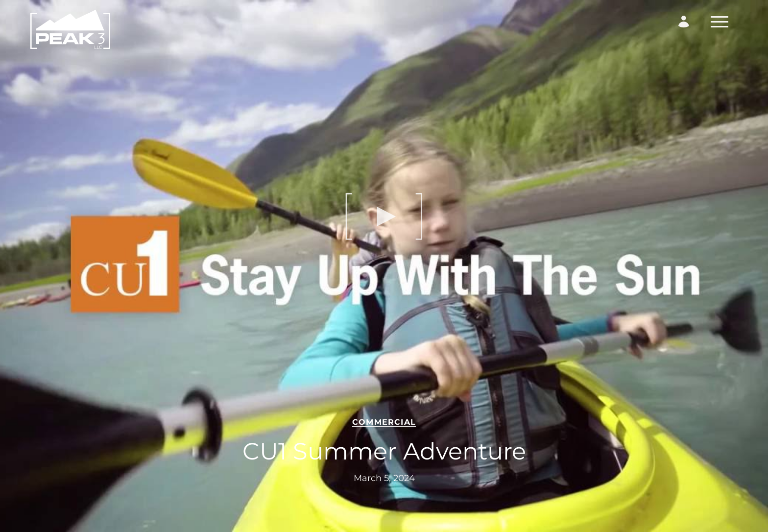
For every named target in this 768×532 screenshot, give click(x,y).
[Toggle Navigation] (720, 22)
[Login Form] (684, 22)
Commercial (384, 422)
